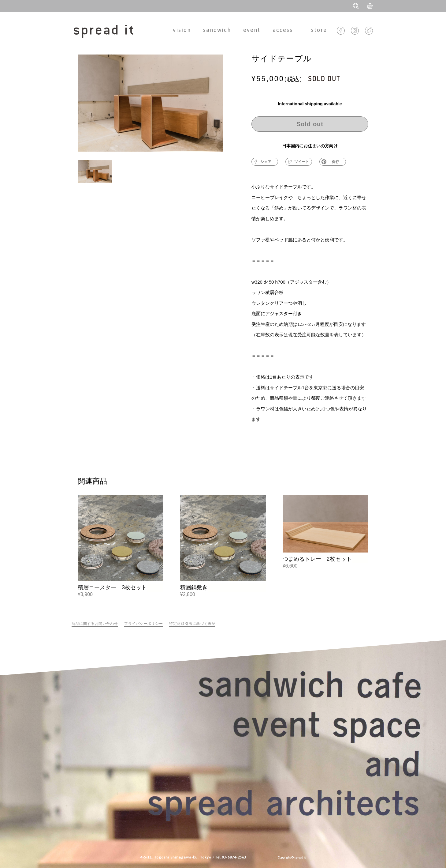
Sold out (310, 124)
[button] (95, 177)
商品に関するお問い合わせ (95, 624)
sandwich (217, 30)
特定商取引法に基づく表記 (192, 624)
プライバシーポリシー (143, 624)
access (283, 30)
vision (182, 30)
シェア (263, 162)
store (319, 30)
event (252, 30)
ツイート (298, 162)
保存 (330, 162)
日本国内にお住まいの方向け (310, 146)
